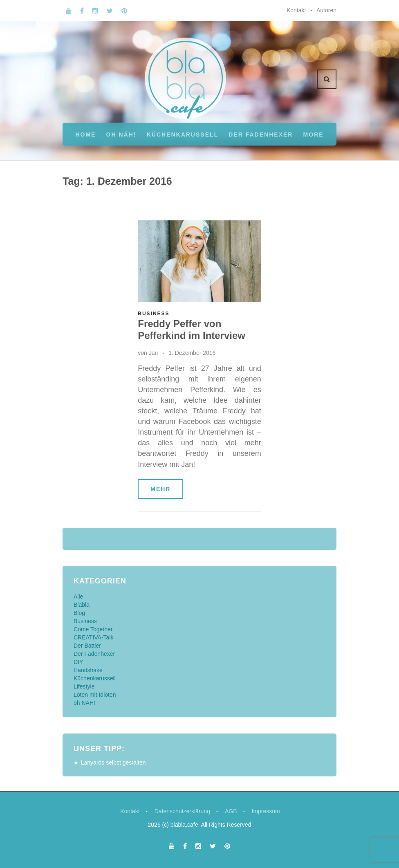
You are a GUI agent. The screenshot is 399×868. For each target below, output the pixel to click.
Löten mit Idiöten (95, 695)
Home (85, 135)
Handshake (88, 670)
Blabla (82, 605)
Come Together (93, 629)
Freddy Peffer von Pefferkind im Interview (192, 330)
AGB (231, 811)
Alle (78, 597)
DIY (78, 662)
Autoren (326, 10)
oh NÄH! (121, 135)
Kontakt (296, 10)
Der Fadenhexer (261, 135)
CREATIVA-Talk (94, 637)
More (314, 135)
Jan (154, 353)
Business (154, 314)
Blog (79, 613)
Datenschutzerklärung (182, 811)
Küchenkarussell (183, 135)
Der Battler (87, 646)
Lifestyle (84, 686)
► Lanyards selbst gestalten (110, 763)
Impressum (266, 811)
